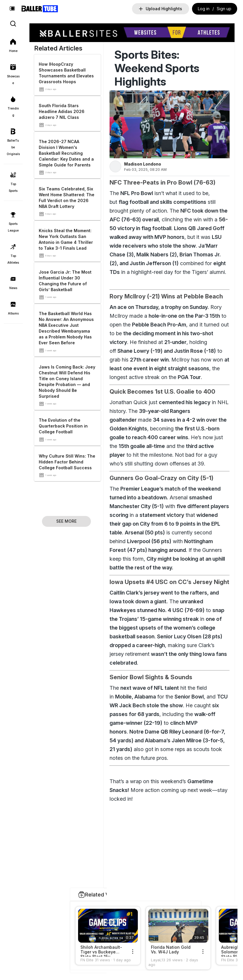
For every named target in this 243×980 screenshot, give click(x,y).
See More (66, 521)
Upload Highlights (161, 9)
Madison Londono (142, 164)
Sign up (224, 9)
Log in (204, 9)
